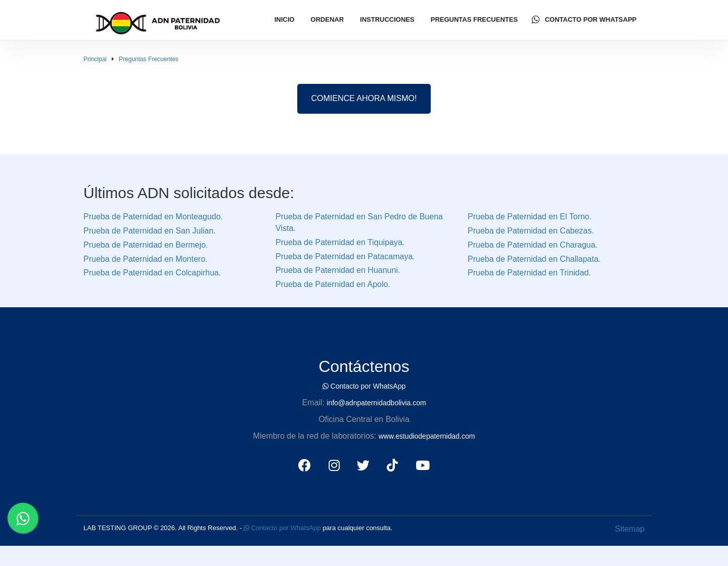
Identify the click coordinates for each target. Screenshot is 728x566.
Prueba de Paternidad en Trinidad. (529, 273)
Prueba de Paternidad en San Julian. (150, 231)
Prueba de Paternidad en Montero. (146, 259)
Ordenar (327, 19)
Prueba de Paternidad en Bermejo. (146, 245)
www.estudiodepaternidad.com (427, 436)
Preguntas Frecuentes (474, 19)
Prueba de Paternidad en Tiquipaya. (340, 242)
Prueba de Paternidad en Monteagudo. (153, 217)
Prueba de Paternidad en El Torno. (530, 217)
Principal (95, 59)
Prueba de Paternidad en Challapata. (534, 259)
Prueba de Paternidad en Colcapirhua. (152, 273)
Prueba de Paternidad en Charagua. (533, 245)
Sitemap (630, 529)
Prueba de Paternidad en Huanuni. (338, 270)
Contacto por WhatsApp (584, 20)
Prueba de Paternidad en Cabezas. (531, 231)
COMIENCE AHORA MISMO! (364, 98)
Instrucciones (387, 19)
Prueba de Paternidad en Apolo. (333, 284)
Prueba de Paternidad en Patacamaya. (345, 256)
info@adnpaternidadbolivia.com (376, 403)
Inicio (285, 19)
